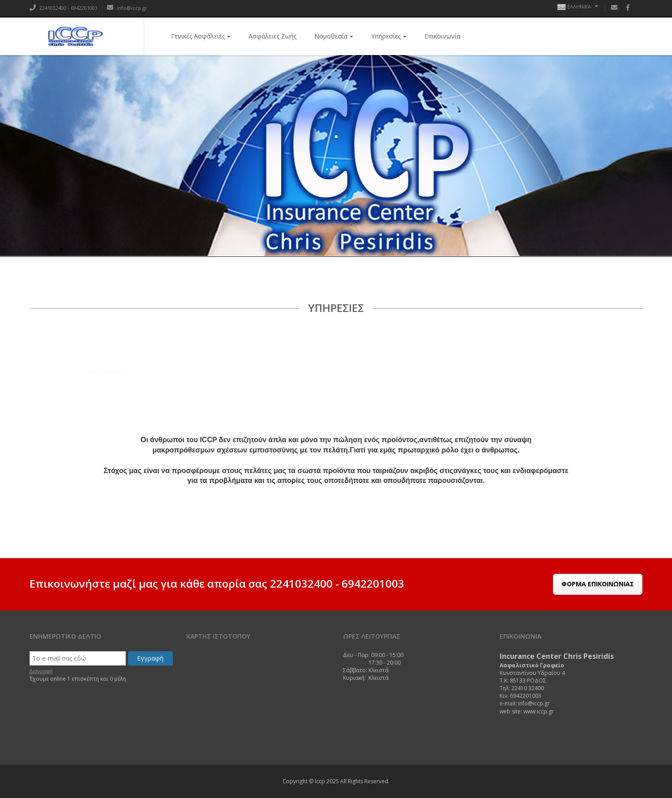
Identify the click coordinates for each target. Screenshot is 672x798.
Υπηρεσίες (389, 36)
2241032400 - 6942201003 (64, 8)
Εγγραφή (150, 658)
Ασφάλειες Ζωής (272, 36)
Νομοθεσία (334, 36)
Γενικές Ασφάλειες (201, 36)
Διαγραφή (41, 671)
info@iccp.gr (127, 8)
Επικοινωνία (442, 36)
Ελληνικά (578, 7)
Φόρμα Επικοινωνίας (598, 584)
